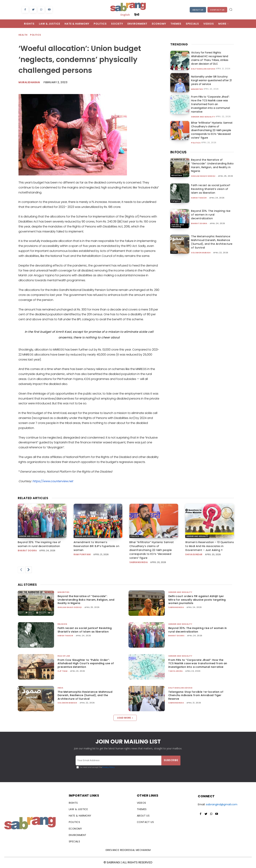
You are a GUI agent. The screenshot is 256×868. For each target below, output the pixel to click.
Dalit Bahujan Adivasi (203, 69)
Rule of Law (64, 656)
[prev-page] (21, 570)
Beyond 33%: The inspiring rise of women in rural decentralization (211, 215)
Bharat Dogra (199, 223)
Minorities (197, 89)
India (174, 252)
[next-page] (29, 570)
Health (23, 35)
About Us (198, 10)
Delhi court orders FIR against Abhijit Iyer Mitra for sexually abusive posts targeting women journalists (197, 600)
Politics (36, 35)
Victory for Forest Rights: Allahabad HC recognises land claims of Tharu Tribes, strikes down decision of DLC (210, 58)
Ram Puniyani (82, 554)
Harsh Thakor (199, 198)
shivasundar (194, 554)
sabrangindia (139, 562)
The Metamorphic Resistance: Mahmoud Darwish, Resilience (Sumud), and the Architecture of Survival (212, 242)
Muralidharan (29, 82)
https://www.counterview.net (53, 481)
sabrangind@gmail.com (222, 804)
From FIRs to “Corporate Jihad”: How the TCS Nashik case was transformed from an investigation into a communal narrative (210, 104)
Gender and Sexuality (203, 117)
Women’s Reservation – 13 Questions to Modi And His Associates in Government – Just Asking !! (210, 546)
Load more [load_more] (125, 718)
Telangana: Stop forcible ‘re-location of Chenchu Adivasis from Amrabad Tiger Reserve (196, 695)
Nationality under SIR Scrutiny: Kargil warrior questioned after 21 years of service (211, 80)
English (125, 15)
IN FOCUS (178, 152)
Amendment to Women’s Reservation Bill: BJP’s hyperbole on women (96, 546)
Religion (176, 201)
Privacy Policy (108, 767)
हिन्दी (137, 15)
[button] (231, 9)
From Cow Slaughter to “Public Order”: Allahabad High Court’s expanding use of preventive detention (86, 663)
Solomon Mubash (201, 253)
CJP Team (62, 671)
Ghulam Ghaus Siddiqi (203, 176)
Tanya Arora (176, 671)
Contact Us (217, 10)
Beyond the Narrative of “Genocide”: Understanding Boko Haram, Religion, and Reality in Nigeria (212, 165)
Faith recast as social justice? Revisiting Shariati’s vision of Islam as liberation (211, 189)
